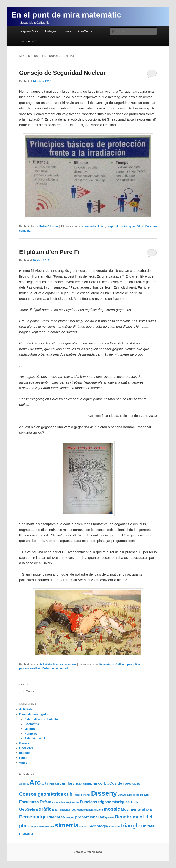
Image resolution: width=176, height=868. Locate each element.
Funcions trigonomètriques (105, 802)
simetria (67, 825)
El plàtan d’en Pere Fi (49, 252)
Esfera (45, 802)
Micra (100, 810)
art (44, 783)
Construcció (90, 784)
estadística (58, 802)
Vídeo (23, 763)
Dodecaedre (136, 795)
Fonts (67, 31)
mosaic (112, 809)
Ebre (147, 795)
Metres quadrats (86, 810)
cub (68, 794)
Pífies (23, 758)
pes (130, 664)
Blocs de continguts (33, 714)
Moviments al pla (136, 809)
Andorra (24, 784)
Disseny (104, 793)
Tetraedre (114, 827)
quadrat (110, 817)
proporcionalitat (117, 227)
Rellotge (32, 827)
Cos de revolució (125, 783)
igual (55, 810)
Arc (35, 782)
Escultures (29, 802)
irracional (64, 810)
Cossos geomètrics (41, 794)
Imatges (25, 753)
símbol (83, 827)
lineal (102, 227)
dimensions (106, 664)
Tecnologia (98, 826)
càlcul (77, 795)
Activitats (46, 664)
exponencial (89, 227)
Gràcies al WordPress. (88, 852)
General (25, 743)
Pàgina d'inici (29, 31)
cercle (51, 784)
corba (103, 783)
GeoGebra (85, 31)
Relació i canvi (49, 227)
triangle (131, 826)
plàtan (137, 664)
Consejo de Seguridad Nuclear (62, 73)
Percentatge (33, 817)
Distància (123, 795)
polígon (70, 817)
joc (73, 809)
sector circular (46, 827)
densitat (86, 795)
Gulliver (120, 664)
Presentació (28, 41)
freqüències (72, 802)
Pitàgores (56, 817)
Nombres (70, 664)
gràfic (45, 809)
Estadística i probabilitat (41, 719)
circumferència (69, 783)
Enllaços (51, 31)
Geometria (32, 724)
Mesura (58, 664)
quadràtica (136, 227)
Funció (134, 802)
